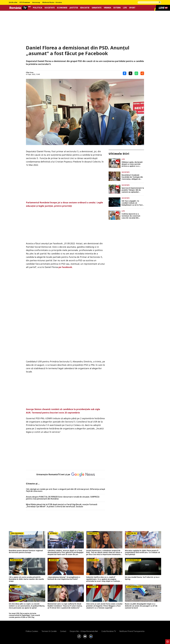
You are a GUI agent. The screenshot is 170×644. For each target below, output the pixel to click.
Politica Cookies (32, 631)
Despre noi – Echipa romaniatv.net (84, 631)
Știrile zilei (13, 2)
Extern (117, 8)
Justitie (74, 8)
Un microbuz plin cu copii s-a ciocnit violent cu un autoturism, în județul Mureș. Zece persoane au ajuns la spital (27, 606)
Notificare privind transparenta (132, 631)
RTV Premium (25, 2)
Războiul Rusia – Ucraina (52, 2)
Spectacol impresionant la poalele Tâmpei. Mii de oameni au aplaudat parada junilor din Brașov (133, 190)
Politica (38, 8)
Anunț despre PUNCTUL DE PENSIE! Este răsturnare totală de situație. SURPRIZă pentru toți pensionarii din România (63, 498)
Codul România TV (109, 631)
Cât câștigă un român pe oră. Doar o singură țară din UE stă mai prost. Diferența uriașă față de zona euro (65, 490)
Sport (132, 8)
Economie (62, 8)
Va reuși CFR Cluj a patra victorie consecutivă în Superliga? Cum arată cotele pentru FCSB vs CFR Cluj (24, 615)
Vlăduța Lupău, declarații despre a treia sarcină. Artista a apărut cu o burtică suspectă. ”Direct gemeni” (132, 164)
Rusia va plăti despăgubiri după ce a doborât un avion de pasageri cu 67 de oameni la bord (141, 606)
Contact (63, 631)
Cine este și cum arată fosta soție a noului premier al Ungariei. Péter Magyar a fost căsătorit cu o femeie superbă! (104, 606)
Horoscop (36, 2)
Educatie (85, 8)
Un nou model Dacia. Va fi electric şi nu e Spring (142, 578)
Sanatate (97, 8)
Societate (50, 8)
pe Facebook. (66, 267)
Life (125, 8)
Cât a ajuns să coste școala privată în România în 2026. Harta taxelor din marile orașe (26, 579)
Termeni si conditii (49, 631)
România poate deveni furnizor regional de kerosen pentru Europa (26, 552)
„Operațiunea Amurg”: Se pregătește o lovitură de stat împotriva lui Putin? (64, 578)
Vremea (107, 8)
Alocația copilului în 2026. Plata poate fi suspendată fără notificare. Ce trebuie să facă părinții (142, 553)
